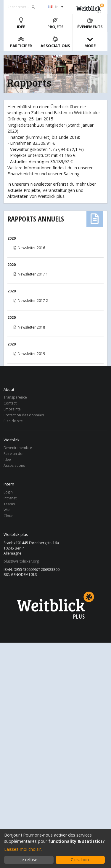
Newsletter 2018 (29, 327)
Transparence (15, 398)
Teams (9, 504)
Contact (10, 403)
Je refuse (29, 860)
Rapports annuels (36, 219)
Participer (21, 42)
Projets (55, 23)
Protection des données (24, 415)
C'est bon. (80, 860)
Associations (55, 42)
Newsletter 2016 (29, 248)
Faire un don (14, 454)
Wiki (7, 510)
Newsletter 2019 (29, 354)
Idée (21, 23)
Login (8, 492)
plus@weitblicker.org (21, 561)
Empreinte (12, 409)
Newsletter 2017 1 (30, 274)
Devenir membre (18, 448)
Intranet (10, 498)
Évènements (90, 23)
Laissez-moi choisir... (24, 849)
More (90, 42)
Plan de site (13, 421)
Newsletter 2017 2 (30, 301)
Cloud (9, 516)
